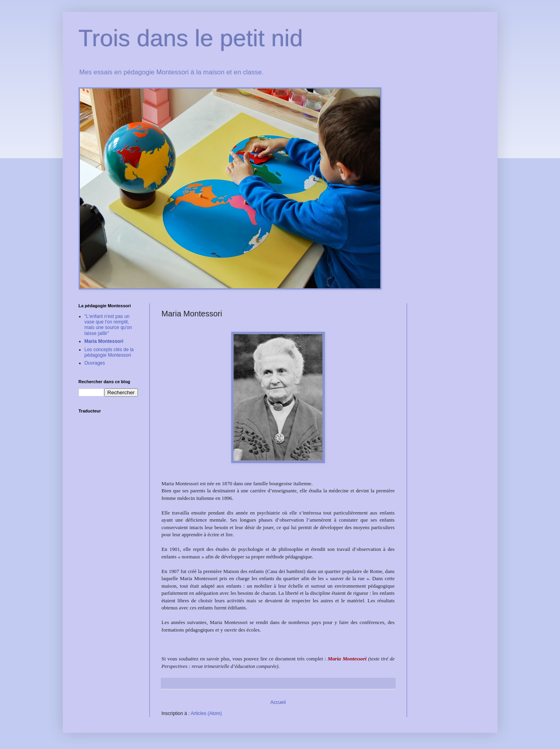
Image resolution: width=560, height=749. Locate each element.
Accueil (278, 702)
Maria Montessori (104, 341)
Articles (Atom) (206, 713)
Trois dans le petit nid (191, 38)
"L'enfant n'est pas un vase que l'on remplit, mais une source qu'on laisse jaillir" (108, 325)
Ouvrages (95, 363)
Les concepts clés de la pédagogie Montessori (109, 352)
